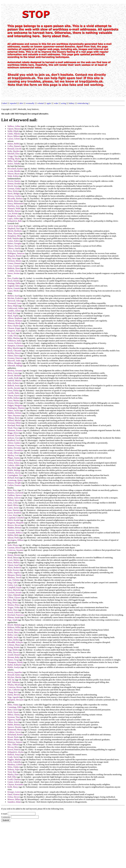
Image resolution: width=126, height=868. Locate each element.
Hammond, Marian (15, 730)
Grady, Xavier (13, 757)
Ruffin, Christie (14, 630)
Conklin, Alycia (14, 271)
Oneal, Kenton (13, 794)
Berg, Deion (12, 602)
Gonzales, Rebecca (15, 533)
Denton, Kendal (14, 183)
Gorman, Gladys (14, 188)
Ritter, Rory (12, 490)
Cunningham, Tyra (15, 475)
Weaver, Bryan (13, 174)
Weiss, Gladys (13, 767)
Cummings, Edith (15, 707)
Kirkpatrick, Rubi (15, 221)
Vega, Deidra (13, 650)
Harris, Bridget (14, 193)
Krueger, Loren (14, 792)
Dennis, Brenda (14, 555)
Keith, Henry (13, 787)
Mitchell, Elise (13, 154)
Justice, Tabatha (14, 164)
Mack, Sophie (13, 316)
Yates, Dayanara (14, 415)
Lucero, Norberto (15, 343)
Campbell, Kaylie (15, 587)
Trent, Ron (12, 772)
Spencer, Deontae (15, 727)
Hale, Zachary (13, 383)
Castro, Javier (13, 508)
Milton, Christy (14, 715)
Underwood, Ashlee (16, 308)
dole (21, 103)
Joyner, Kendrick (14, 513)
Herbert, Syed (13, 296)
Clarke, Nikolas (14, 134)
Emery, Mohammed (16, 203)
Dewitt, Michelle (14, 375)
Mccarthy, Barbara (15, 198)
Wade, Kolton (13, 176)
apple (49, 103)
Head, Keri (12, 313)
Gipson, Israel (13, 565)
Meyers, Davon (14, 246)
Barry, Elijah (13, 306)
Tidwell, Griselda (15, 460)
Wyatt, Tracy (13, 428)
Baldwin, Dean (14, 268)
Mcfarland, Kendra (15, 735)
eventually (30, 103)
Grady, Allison (13, 453)
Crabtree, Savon (14, 732)
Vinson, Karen (13, 395)
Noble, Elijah (13, 131)
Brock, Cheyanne (15, 351)
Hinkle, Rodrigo (14, 470)
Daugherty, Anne (14, 216)
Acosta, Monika (14, 171)
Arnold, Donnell (14, 655)
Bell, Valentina (13, 682)
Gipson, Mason (14, 129)
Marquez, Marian (15, 575)
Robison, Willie (14, 627)
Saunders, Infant (14, 802)
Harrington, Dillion (15, 540)
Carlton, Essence (14, 485)
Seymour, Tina (13, 717)
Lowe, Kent (12, 515)
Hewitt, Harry (13, 632)
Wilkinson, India (14, 341)
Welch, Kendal (13, 520)
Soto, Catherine (14, 690)
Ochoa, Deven (13, 797)
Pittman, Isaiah (14, 617)
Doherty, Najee (14, 769)
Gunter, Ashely (14, 782)
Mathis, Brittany (14, 725)
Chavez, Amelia (14, 248)
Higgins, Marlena (15, 759)
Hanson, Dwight (14, 483)
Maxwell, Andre (14, 361)
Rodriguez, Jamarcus (16, 253)
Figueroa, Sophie (14, 720)
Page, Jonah (12, 620)
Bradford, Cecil (14, 440)
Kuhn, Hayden (13, 151)
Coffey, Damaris (14, 146)
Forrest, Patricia (14, 749)
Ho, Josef (11, 333)
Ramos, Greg (13, 660)
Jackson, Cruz (13, 438)
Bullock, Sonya (14, 754)
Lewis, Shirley (13, 560)
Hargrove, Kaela (14, 331)
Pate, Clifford (13, 745)
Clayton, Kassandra (15, 784)
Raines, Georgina (15, 243)
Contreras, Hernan (15, 687)
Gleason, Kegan (14, 328)
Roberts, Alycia (14, 473)
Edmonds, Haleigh (15, 366)
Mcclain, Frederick (15, 298)
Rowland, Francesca (16, 615)
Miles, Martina (13, 338)
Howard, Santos (14, 675)
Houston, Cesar (14, 445)
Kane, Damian (13, 510)
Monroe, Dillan (14, 799)
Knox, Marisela (14, 590)
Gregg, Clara (13, 156)
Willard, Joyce (13, 500)
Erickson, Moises (15, 261)
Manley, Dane (13, 774)
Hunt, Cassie (13, 710)
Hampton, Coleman (15, 346)
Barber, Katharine (15, 665)
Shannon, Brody (14, 323)
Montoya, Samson (15, 742)
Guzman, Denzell (15, 548)
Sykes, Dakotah (14, 595)
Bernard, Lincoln (14, 149)
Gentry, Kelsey (14, 463)
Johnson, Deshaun (15, 321)
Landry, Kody (13, 378)
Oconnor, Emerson (15, 358)
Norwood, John (14, 301)
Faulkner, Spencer (15, 495)
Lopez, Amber (13, 218)
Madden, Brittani (14, 528)
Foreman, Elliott (14, 423)
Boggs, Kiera (13, 433)
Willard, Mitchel (14, 420)
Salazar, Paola (13, 538)
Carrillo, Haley (14, 393)
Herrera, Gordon (14, 196)
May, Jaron (12, 258)
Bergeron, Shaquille (16, 523)
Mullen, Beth (13, 535)
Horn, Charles (13, 326)
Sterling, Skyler (14, 159)
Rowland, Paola (14, 425)
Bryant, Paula (13, 737)
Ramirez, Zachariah (16, 493)
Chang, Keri (12, 692)
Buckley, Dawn (14, 353)
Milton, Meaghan (15, 363)
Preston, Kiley (13, 403)
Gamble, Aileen (14, 311)
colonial (41, 103)
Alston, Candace (14, 443)
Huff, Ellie (12, 777)
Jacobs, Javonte (14, 388)
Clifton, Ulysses (14, 597)
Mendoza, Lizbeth (15, 764)
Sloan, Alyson (13, 233)
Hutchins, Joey (13, 206)
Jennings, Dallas (14, 283)
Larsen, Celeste (14, 139)
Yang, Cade (12, 582)
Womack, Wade (14, 208)
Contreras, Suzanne (15, 550)
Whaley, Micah (14, 685)
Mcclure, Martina (15, 677)
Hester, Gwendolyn (15, 450)
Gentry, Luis (13, 585)
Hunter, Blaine (13, 740)
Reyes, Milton (13, 136)
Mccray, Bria (13, 747)
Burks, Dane (13, 610)
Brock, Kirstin (13, 281)
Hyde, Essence (13, 570)
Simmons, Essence (15, 430)
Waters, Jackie (13, 410)
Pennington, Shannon (16, 408)
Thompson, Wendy (15, 662)
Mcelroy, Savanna (15, 370)
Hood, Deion (13, 557)
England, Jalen (13, 286)
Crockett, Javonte (15, 592)
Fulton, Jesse (13, 722)
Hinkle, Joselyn (14, 667)
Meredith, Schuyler (15, 642)
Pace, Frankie (13, 278)
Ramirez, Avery (14, 530)
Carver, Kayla (13, 226)
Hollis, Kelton (13, 398)
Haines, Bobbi (13, 144)
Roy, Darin (12, 468)
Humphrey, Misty (15, 236)
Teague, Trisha (13, 607)
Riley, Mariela (13, 348)
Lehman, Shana (14, 645)
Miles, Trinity (13, 705)
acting (64, 103)
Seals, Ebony (13, 545)
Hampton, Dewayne (16, 700)
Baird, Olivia (13, 505)
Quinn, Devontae (14, 448)
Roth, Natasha (13, 238)
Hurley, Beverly (14, 695)
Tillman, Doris (13, 418)
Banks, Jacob (13, 637)
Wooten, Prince (14, 605)
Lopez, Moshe (13, 291)
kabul (5, 103)
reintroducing (83, 103)
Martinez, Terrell (14, 577)
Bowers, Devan (14, 525)
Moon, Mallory (14, 562)
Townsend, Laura (15, 303)
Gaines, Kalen (13, 241)
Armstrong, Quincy (15, 480)
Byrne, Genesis (14, 288)
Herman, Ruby (13, 657)
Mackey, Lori (13, 455)
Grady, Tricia (13, 336)
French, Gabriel (14, 612)
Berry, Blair (12, 600)
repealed (13, 103)
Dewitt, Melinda (14, 625)
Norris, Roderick (14, 567)
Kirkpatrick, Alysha (16, 752)
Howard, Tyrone (14, 435)
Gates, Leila (12, 503)
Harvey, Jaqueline (15, 672)
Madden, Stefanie (15, 413)
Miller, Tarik (13, 161)
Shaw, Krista (13, 191)
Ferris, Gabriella (14, 762)
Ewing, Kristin (13, 647)
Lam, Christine (14, 580)
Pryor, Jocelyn (13, 251)
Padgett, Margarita (15, 405)
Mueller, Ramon (14, 211)
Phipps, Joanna (14, 458)
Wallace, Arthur (14, 126)
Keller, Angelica (14, 572)
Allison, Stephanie (15, 318)
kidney (72, 103)
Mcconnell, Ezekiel (15, 169)
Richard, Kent (13, 478)
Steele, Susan (13, 712)
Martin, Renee (13, 201)
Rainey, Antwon (14, 498)
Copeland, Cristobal (16, 518)
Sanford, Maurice (15, 380)
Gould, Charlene (14, 779)
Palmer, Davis (13, 356)
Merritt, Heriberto (15, 231)
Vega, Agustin (13, 697)
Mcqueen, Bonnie (15, 256)
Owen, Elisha (13, 390)
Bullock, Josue (13, 385)
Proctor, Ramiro (14, 181)
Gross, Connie (13, 266)
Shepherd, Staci (14, 228)
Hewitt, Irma (13, 186)
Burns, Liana (13, 373)
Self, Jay (11, 680)
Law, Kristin (13, 213)
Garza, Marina (13, 400)
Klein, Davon (13, 652)
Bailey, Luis (12, 635)
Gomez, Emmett (14, 263)
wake (56, 103)
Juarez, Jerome (13, 273)
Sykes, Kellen (13, 640)
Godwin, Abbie (14, 465)
